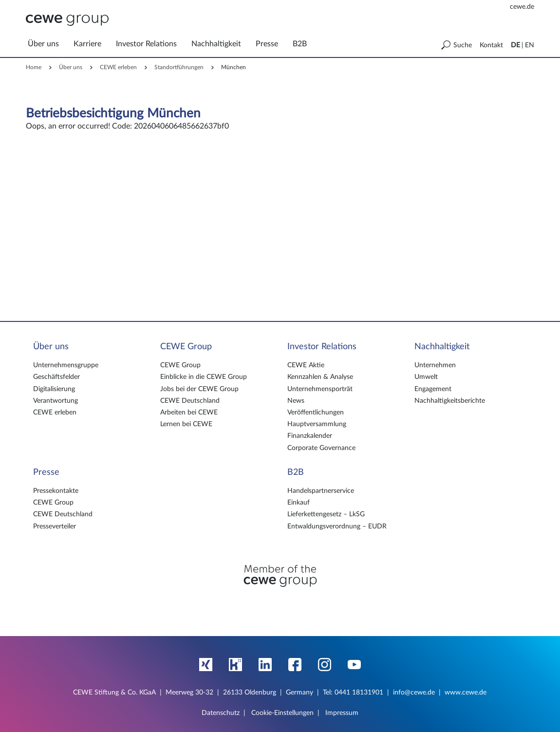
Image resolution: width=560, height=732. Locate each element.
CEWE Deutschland (190, 401)
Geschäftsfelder (56, 377)
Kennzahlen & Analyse (320, 377)
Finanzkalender (310, 436)
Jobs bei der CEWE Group (199, 389)
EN (530, 45)
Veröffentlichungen (316, 413)
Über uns (71, 67)
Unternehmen (435, 365)
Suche (463, 45)
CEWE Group (186, 347)
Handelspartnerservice (321, 491)
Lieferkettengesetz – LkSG (326, 514)
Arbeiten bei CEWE (189, 413)
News (296, 401)
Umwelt (426, 377)
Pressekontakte (56, 491)
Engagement (433, 389)
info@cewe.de (414, 693)
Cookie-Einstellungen (282, 713)
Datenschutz (221, 713)
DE (515, 45)
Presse (46, 472)
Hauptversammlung (317, 424)
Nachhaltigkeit (442, 347)
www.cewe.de (466, 693)
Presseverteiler (55, 526)
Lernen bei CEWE (186, 424)
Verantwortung (56, 401)
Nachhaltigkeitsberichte (450, 401)
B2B (296, 472)
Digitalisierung (54, 389)
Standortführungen (179, 67)
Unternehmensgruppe (66, 365)
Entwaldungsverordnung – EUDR (337, 526)
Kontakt (491, 45)
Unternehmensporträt (320, 389)
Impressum (342, 713)
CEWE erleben (118, 67)
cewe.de (522, 7)
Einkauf (299, 503)
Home (34, 67)
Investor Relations (322, 347)
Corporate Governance (321, 448)
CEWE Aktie (306, 365)
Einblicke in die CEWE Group (204, 377)
